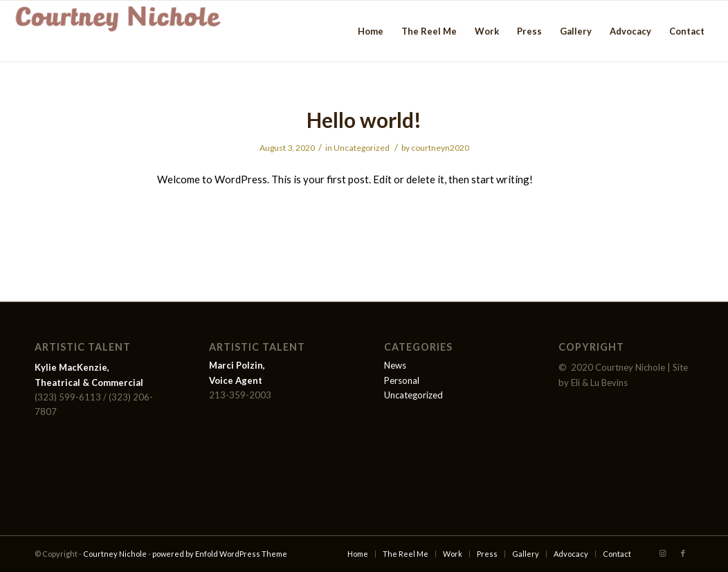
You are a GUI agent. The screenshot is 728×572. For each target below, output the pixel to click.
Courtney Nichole (115, 554)
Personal (402, 380)
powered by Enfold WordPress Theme (220, 554)
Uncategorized (362, 148)
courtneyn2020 (440, 148)
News (395, 365)
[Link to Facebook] (683, 553)
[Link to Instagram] (662, 553)
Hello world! (364, 120)
